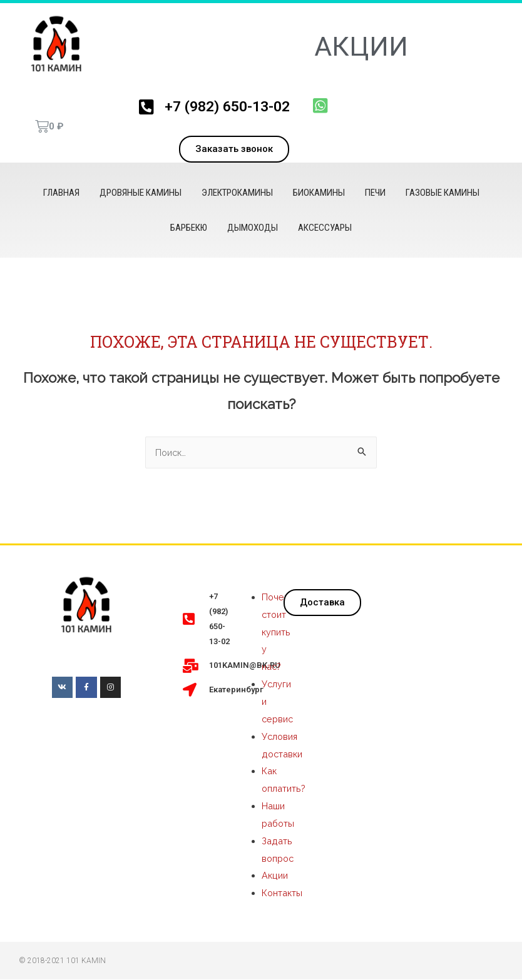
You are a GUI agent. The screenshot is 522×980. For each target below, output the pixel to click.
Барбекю (189, 228)
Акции (275, 876)
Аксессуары (325, 228)
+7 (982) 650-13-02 (226, 106)
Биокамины (319, 193)
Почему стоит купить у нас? (279, 633)
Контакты (283, 894)
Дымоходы (253, 228)
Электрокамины (237, 193)
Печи (375, 193)
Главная (61, 193)
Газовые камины (443, 193)
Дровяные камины (141, 193)
